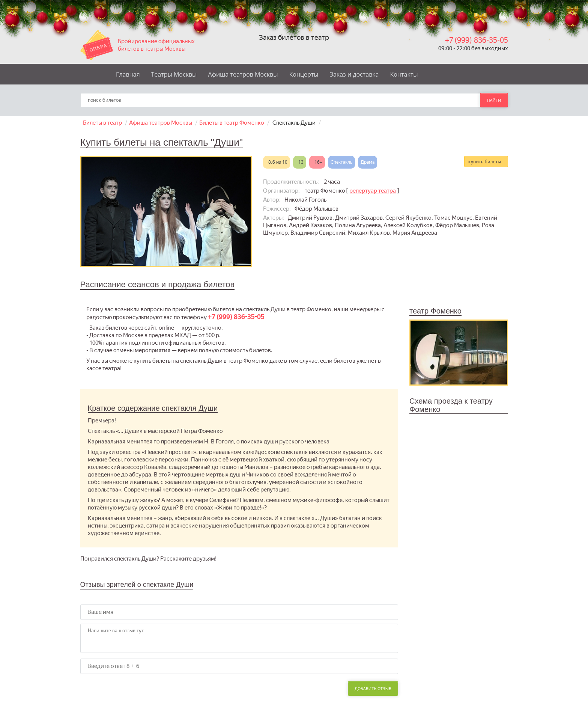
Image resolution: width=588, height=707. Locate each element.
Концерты (304, 74)
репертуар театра (373, 191)
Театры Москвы (174, 74)
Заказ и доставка (354, 74)
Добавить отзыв (373, 688)
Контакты (404, 74)
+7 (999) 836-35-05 (477, 40)
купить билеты (485, 161)
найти (494, 100)
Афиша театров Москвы (243, 74)
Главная (128, 74)
